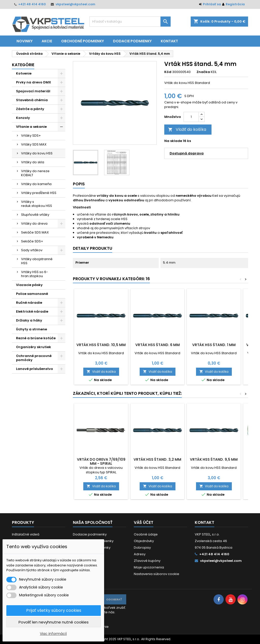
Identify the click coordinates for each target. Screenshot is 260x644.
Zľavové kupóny (147, 561)
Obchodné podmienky (83, 41)
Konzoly (23, 118)
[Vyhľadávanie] (130, 22)
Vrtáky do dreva (34, 223)
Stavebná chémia (32, 100)
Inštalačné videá (26, 534)
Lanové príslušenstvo (35, 369)
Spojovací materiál (33, 91)
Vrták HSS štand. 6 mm (158, 345)
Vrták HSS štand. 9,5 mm (214, 459)
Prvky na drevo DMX (34, 82)
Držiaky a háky (29, 320)
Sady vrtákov (32, 250)
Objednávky (144, 541)
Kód (168, 72)
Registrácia (235, 4)
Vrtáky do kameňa (36, 184)
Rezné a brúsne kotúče (36, 338)
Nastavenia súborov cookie (157, 574)
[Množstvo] (191, 117)
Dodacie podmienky (132, 41)
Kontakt (169, 41)
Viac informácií (53, 634)
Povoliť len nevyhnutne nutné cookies (54, 622)
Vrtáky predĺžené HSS (39, 193)
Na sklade (173, 141)
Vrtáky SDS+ (31, 136)
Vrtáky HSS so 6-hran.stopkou (35, 274)
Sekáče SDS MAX (35, 232)
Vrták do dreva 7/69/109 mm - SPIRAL (101, 461)
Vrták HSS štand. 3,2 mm (157, 459)
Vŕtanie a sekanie (31, 127)
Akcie (47, 41)
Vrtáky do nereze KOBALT (35, 173)
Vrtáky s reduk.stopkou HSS (37, 204)
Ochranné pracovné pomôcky (34, 358)
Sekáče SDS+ (32, 241)
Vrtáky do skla (33, 162)
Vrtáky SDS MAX (34, 144)
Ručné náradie (29, 303)
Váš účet (144, 522)
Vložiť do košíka (187, 129)
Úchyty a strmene (31, 329)
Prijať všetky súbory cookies (54, 610)
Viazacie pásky (29, 285)
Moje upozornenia (149, 567)
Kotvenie (24, 73)
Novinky (25, 41)
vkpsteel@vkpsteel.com (75, 4)
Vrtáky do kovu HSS (37, 153)
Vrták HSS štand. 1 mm (214, 345)
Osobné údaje (146, 534)
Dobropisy (142, 548)
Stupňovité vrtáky (35, 215)
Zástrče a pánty (30, 109)
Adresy (140, 554)
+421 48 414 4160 (32, 4)
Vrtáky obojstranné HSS (37, 261)
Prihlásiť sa (212, 4)
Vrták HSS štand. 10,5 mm (101, 345)
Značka (203, 72)
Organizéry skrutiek (34, 347)
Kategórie (23, 65)
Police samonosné (32, 294)
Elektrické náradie (32, 311)
